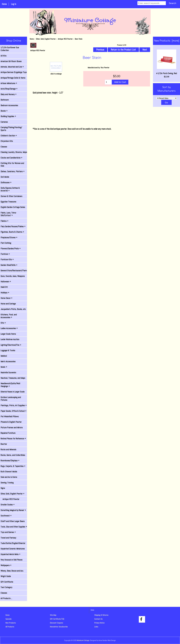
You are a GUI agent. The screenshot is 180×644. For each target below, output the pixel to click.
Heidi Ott (4, 287)
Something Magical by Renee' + (13, 510)
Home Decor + (6, 298)
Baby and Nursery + (9, 94)
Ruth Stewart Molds (9, 472)
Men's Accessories (8, 361)
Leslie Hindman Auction (10, 339)
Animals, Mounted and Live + (12, 67)
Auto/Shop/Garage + (9, 89)
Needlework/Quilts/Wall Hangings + (10, 385)
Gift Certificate (7, 582)
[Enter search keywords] (152, 3)
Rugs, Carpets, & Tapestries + (13, 466)
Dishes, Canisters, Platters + (13, 171)
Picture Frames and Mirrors (12, 428)
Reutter (4, 444)
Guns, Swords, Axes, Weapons (13, 276)
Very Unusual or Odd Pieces (12, 560)
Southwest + (6, 516)
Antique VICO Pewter (65, 39)
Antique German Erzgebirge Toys (14, 72)
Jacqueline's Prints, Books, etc (13, 309)
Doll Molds (5, 177)
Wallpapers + (6, 565)
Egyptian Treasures (8, 202)
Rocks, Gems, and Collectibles (13, 455)
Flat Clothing (6, 243)
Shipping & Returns (101, 615)
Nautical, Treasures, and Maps (13, 378)
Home (4, 4)
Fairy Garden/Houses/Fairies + (13, 226)
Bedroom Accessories (9, 105)
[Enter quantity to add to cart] (108, 82)
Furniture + (5, 254)
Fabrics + (4, 221)
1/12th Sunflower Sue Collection (10, 49)
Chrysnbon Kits (7, 141)
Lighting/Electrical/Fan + (11, 345)
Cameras (4, 122)
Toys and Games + (8, 532)
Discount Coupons (56, 623)
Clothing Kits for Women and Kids (12, 165)
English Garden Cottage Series (13, 207)
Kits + (3, 323)
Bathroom (5, 100)
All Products (10, 627)
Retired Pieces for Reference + (13, 439)
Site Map (53, 615)
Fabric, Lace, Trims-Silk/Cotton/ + (9, 214)
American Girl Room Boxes (11, 61)
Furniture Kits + (7, 259)
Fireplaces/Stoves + (9, 237)
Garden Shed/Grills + (9, 265)
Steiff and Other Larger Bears (13, 521)
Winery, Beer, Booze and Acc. (12, 571)
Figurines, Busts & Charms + (12, 232)
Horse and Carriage (8, 304)
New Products (11, 623)
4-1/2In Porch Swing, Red (166, 62)
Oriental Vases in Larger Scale (13, 392)
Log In (14, 4)
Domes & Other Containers (11, 196)
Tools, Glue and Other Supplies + (14, 527)
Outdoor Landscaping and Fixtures (11, 399)
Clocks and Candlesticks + (11, 158)
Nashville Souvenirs (8, 373)
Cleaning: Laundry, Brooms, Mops (14, 152)
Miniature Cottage (83, 640)
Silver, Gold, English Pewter (46, 39)
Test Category (6, 587)
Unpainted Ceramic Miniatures (13, 549)
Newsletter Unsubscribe (59, 627)
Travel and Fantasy (8, 538)
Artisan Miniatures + (9, 83)
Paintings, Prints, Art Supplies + (14, 405)
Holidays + (5, 293)
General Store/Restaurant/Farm (14, 271)
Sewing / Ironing (7, 483)
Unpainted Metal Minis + (10, 554)
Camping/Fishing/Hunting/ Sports (11, 129)
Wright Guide (6, 576)
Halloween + (6, 282)
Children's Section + (9, 136)
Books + (4, 111)
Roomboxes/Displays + (10, 461)
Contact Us (98, 619)
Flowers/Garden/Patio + (11, 249)
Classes (4, 147)
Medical (4, 356)
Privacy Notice (99, 623)
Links (96, 627)
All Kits (4, 56)
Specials (8, 619)
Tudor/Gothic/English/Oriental (13, 543)
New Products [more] (166, 41)
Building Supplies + (8, 116)
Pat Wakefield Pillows (10, 416)
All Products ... (6, 598)
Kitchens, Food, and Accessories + (9, 316)
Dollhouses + (6, 182)
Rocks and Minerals (8, 449)
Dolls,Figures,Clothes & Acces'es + (10, 189)
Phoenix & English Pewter (11, 422)
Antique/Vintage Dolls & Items (13, 78)
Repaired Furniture (8, 433)
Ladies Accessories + (9, 328)
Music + (4, 367)
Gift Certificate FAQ (57, 619)
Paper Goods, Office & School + (14, 411)
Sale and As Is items (9, 477)
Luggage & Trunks (8, 350)
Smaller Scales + (8, 505)
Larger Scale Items (8, 334)
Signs (3, 488)
